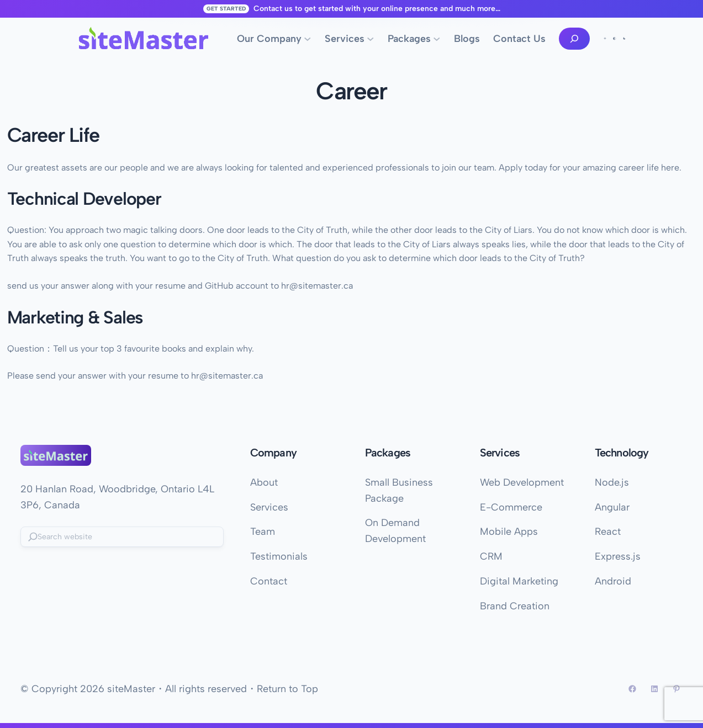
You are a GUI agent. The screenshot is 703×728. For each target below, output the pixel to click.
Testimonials (279, 556)
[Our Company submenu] (308, 39)
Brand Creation (515, 606)
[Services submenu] (371, 39)
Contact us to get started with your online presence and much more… (377, 9)
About (264, 482)
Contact (269, 581)
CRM (491, 556)
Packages (409, 39)
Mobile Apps (509, 532)
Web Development (522, 482)
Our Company (269, 39)
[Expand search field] (574, 39)
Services (345, 39)
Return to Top (287, 689)
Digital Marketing (519, 581)
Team (263, 532)
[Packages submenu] (437, 39)
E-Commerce (511, 507)
